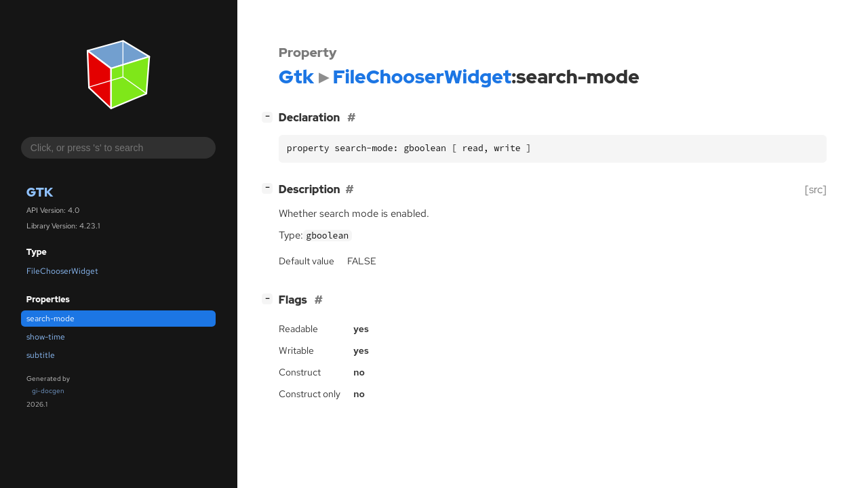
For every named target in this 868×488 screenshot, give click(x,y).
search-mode (51, 319)
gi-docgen (48, 391)
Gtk (40, 192)
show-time (46, 337)
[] (270, 116)
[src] (816, 189)
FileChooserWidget (62, 271)
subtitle (41, 355)
